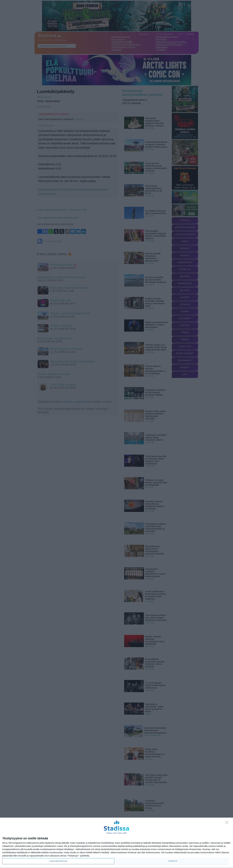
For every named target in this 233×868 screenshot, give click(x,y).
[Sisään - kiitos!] (228, 823)
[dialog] (117, 843)
